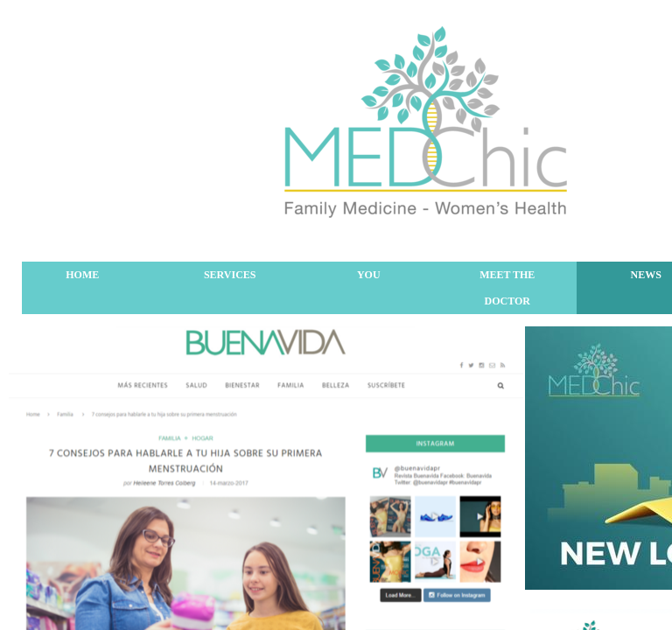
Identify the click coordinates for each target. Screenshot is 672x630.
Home (82, 275)
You (369, 275)
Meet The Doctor (507, 288)
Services (230, 275)
